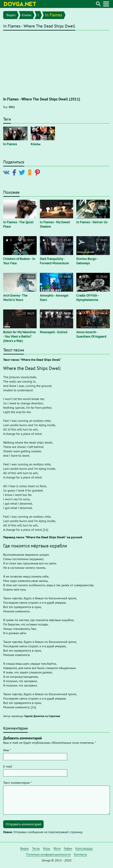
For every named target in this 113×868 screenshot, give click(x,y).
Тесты (36, 848)
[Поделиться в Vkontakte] (7, 172)
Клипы (27, 15)
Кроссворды (84, 848)
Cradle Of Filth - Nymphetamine (88, 298)
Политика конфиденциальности (48, 854)
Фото (57, 848)
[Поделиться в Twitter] (23, 172)
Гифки (68, 848)
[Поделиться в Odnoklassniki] (30, 172)
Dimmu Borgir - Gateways (87, 261)
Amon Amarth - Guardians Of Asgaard (91, 334)
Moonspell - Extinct (54, 332)
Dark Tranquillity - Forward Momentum (54, 261)
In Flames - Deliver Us (92, 222)
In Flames (54, 15)
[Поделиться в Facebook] (15, 172)
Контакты (80, 854)
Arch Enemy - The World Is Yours (15, 298)
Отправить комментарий (23, 824)
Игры (47, 848)
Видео (11, 15)
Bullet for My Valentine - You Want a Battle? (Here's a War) (20, 336)
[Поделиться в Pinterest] (38, 172)
